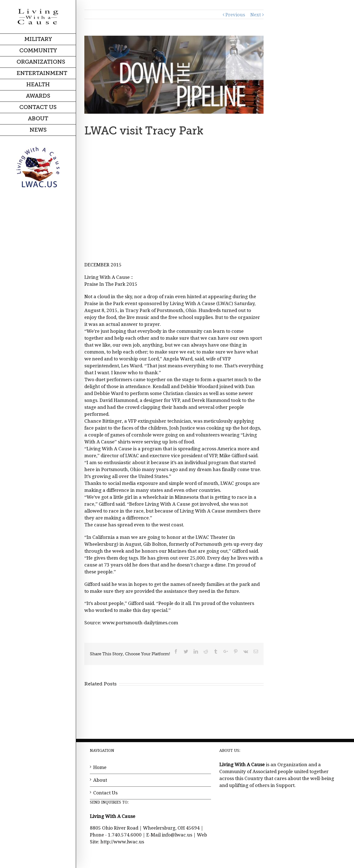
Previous (235, 15)
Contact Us (105, 793)
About (100, 780)
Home (100, 767)
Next (256, 15)
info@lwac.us (177, 835)
